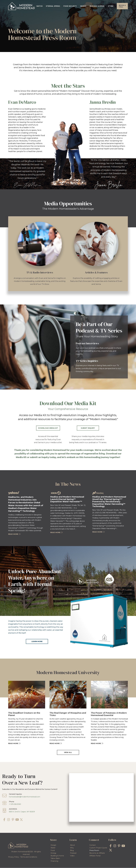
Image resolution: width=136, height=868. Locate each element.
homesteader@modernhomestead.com (25, 797)
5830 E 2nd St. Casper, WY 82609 (22, 812)
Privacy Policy (14, 857)
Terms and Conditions (29, 857)
